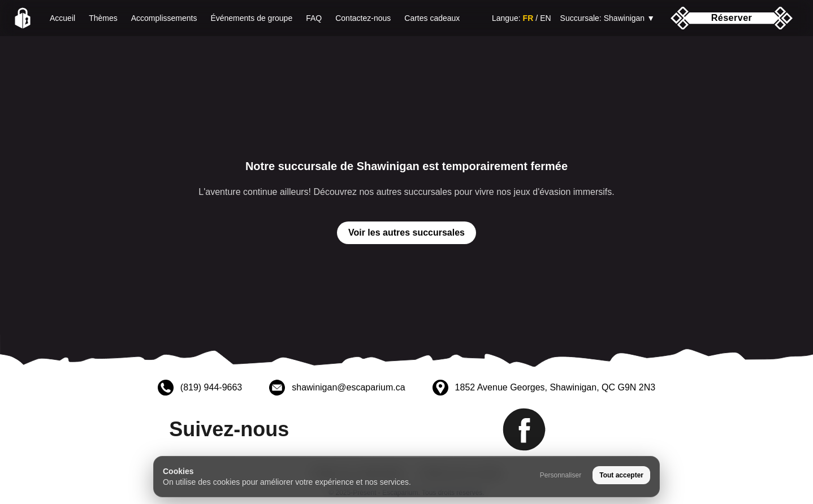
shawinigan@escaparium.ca (348, 387)
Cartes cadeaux (432, 18)
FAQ (314, 18)
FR (528, 18)
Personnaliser (561, 475)
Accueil (62, 18)
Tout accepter (621, 475)
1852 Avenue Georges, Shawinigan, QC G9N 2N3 (555, 387)
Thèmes (103, 18)
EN (545, 18)
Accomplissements (164, 18)
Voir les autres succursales (406, 233)
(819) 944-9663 (211, 387)
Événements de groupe (251, 18)
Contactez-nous (363, 18)
